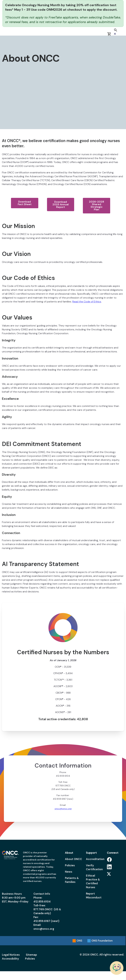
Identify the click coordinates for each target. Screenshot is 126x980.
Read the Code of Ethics (87, 302)
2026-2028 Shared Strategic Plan (97, 206)
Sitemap (31, 955)
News (69, 872)
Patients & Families (72, 880)
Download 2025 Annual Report (61, 204)
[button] (115, 32)
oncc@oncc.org (63, 809)
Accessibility (10, 959)
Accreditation (94, 859)
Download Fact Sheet (25, 203)
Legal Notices (11, 955)
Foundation (102, 941)
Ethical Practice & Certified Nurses (93, 881)
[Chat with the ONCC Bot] (117, 968)
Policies (70, 865)
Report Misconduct (94, 896)
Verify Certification (94, 867)
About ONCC (73, 859)
